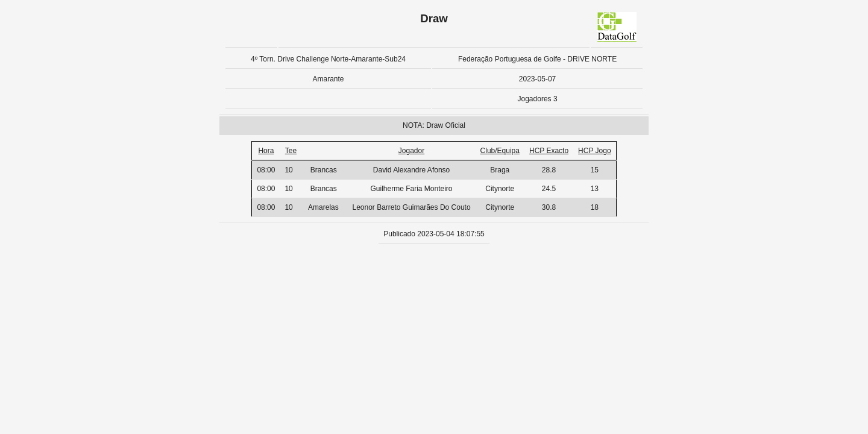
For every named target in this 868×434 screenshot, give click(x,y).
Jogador (411, 151)
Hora (266, 151)
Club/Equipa (500, 151)
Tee (291, 151)
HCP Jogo (594, 151)
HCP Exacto (549, 151)
